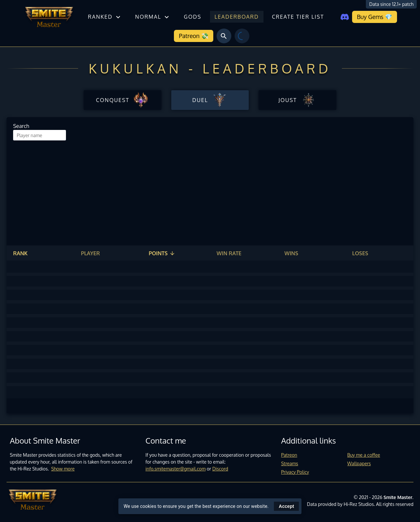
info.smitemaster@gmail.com (175, 469)
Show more (63, 469)
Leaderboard (237, 17)
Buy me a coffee (364, 455)
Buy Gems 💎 (375, 17)
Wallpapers (359, 463)
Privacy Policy (295, 472)
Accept (287, 506)
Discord (220, 469)
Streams (290, 463)
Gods (192, 17)
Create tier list (298, 17)
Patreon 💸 (193, 36)
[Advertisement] (210, 190)
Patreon (289, 455)
